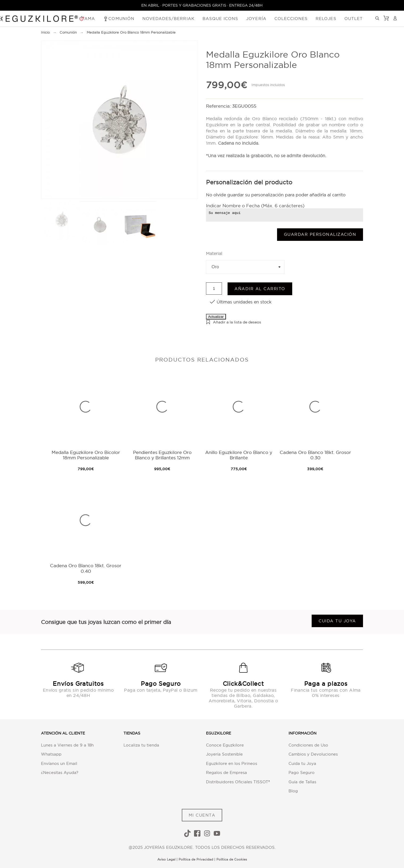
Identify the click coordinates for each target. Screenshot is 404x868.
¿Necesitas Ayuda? (60, 772)
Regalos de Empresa (226, 772)
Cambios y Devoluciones (313, 754)
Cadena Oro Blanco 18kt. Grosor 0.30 (315, 455)
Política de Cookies (232, 859)
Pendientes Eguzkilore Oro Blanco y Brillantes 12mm (162, 455)
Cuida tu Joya (302, 763)
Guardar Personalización (320, 234)
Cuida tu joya (337, 621)
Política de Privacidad (196, 859)
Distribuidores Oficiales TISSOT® (238, 782)
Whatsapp (51, 754)
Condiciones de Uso (308, 745)
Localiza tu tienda (141, 745)
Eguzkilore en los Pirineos (232, 763)
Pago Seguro (302, 772)
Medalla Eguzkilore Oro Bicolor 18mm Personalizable (86, 455)
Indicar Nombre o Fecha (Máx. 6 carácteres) (255, 206)
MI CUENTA (202, 815)
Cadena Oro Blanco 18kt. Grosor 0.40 (86, 568)
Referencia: (219, 106)
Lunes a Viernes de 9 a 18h (67, 745)
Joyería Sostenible (224, 754)
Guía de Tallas (302, 782)
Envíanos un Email (59, 763)
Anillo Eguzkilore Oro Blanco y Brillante (239, 455)
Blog (293, 791)
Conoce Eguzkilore (225, 745)
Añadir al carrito (260, 289)
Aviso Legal (166, 859)
